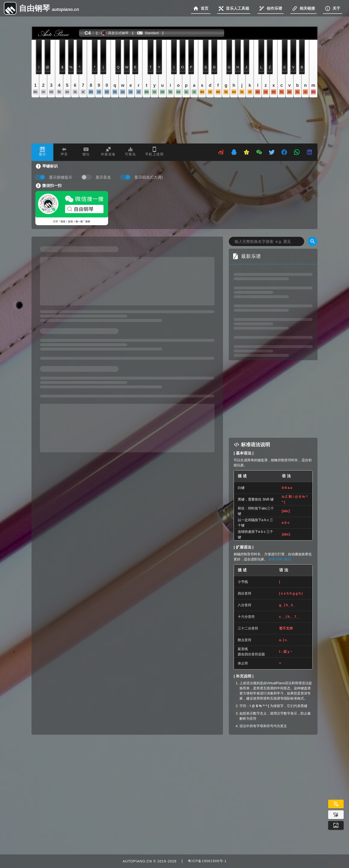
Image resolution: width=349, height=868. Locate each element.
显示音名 (103, 177)
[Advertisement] (273, 399)
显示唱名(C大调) (149, 177)
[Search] (313, 241)
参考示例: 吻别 (280, 559)
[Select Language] (336, 804)
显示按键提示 (61, 177)
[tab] (42, 152)
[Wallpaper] (336, 825)
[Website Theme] (336, 815)
